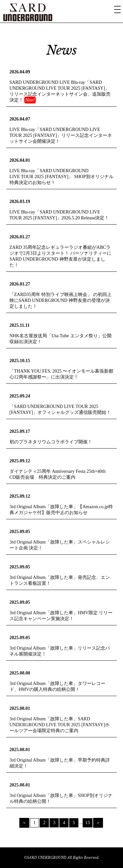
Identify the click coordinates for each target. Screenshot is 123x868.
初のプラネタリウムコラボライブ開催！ (51, 442)
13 (88, 823)
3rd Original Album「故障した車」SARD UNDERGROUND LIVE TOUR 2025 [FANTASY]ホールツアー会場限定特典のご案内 (60, 725)
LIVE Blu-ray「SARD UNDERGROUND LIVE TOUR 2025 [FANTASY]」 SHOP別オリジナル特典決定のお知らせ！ (61, 177)
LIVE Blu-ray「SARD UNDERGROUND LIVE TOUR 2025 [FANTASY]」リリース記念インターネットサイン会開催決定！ (61, 135)
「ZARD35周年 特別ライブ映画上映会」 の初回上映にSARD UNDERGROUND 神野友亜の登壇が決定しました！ (61, 300)
